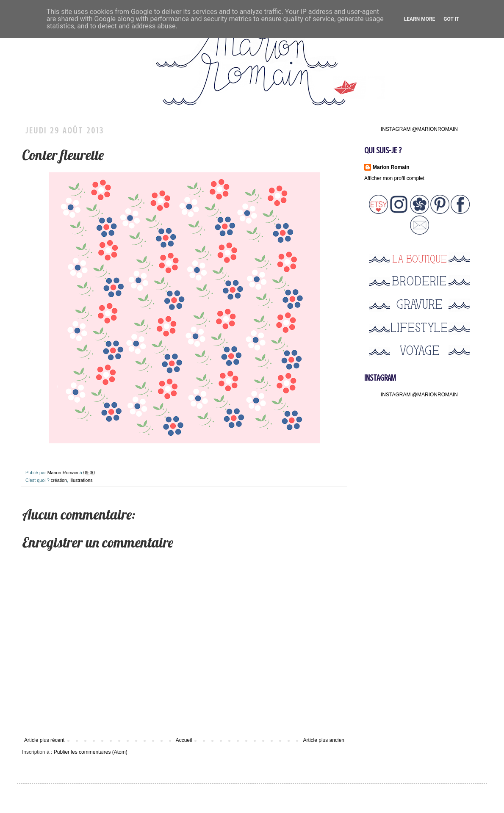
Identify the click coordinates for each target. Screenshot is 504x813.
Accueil (184, 740)
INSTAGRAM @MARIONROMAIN (419, 129)
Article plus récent (44, 740)
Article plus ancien (324, 740)
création (59, 480)
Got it (451, 19)
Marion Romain (64, 473)
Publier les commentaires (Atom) (91, 752)
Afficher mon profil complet (394, 178)
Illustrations (81, 480)
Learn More (420, 19)
